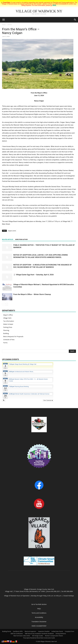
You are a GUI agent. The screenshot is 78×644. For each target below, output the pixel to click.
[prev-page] (3, 304)
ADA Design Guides (38, 636)
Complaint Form (69, 631)
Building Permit (7, 631)
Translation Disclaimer (39, 622)
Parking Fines (8, 327)
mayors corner (12, 231)
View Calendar (48, 400)
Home (4, 25)
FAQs (39, 609)
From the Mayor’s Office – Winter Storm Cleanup (32, 294)
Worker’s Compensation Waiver (54, 636)
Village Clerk (7, 318)
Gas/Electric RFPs (18, 631)
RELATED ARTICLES (8, 239)
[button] (3, 20)
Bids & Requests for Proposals (13, 336)
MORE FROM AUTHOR (21, 239)
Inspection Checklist (44, 631)
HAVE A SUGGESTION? (39, 626)
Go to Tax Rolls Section (39, 604)
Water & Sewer (8, 324)
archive (10, 25)
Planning (6, 330)
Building (6, 333)
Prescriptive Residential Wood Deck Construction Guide (39, 638)
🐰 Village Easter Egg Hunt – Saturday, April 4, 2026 (33, 275)
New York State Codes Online (22, 636)
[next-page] (7, 304)
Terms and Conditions (39, 613)
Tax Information (9, 321)
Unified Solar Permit (57, 631)
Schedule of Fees (9, 340)
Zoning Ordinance (61, 634)
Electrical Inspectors (30, 631)
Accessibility (39, 617)
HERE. (54, 5)
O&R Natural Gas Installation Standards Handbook (39, 634)
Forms (5, 343)
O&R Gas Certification (17, 634)
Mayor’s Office (8, 315)
